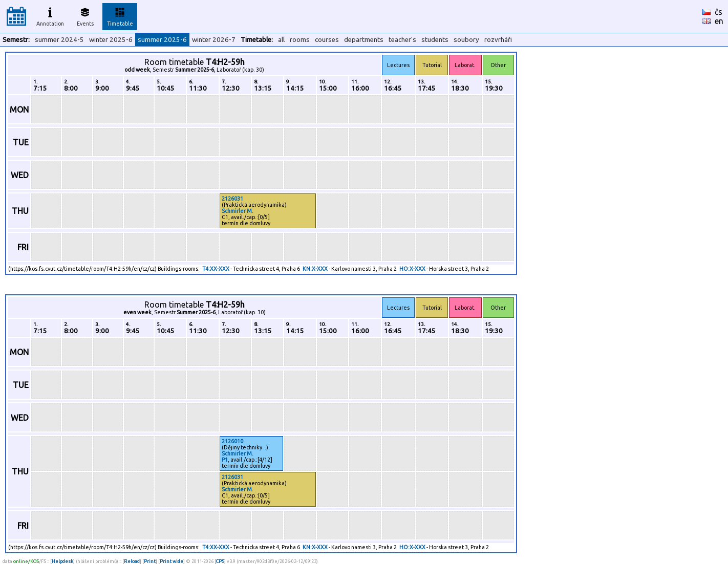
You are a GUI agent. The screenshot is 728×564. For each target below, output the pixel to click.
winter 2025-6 (111, 40)
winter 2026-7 (214, 40)
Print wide (172, 561)
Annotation (50, 15)
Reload (132, 561)
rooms (300, 40)
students (435, 40)
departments (364, 40)
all (281, 40)
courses (327, 40)
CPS (220, 561)
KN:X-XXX (315, 269)
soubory (466, 40)
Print (150, 561)
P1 (225, 460)
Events (85, 15)
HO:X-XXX (412, 269)
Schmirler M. (238, 211)
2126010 (232, 441)
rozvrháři (498, 40)
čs (719, 12)
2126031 (232, 199)
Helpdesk (62, 561)
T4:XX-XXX (216, 269)
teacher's (402, 40)
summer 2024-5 (59, 40)
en (719, 21)
